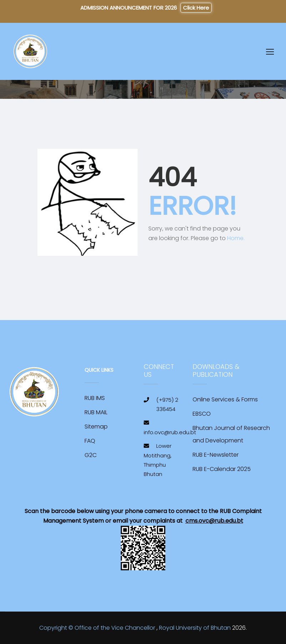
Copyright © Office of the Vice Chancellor (97, 628)
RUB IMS (95, 398)
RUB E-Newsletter (216, 455)
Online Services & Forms (225, 399)
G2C (91, 455)
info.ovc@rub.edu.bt (170, 432)
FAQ (90, 441)
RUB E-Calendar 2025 (222, 469)
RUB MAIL (96, 412)
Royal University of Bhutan (195, 628)
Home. (236, 238)
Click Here (194, 8)
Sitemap (96, 427)
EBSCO (202, 414)
